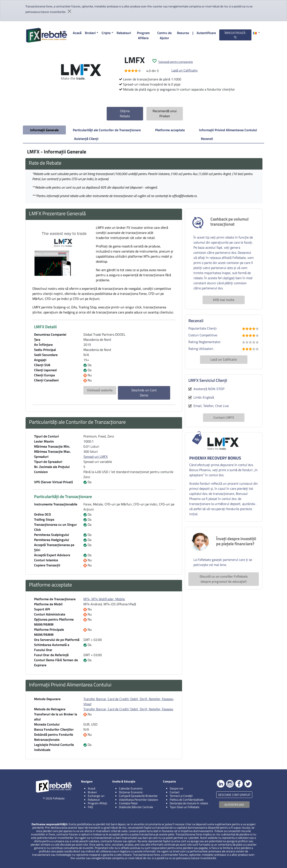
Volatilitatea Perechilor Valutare (138, 800)
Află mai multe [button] (224, 300)
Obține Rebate (125, 113)
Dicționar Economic (131, 792)
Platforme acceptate (170, 130)
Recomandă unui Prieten (165, 113)
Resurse (183, 33)
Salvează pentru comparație (176, 62)
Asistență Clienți (86, 139)
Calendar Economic (131, 788)
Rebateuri (124, 33)
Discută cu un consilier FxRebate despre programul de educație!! (224, 579)
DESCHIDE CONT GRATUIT (234, 795)
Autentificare (206, 33)
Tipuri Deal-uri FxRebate (185, 807)
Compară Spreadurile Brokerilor (138, 796)
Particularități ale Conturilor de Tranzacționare (107, 130)
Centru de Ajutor (164, 35)
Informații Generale (44, 130)
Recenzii (207, 139)
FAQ (90, 807)
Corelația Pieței (128, 803)
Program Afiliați (97, 803)
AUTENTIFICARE (234, 805)
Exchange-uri (96, 796)
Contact (175, 792)
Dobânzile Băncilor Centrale (136, 807)
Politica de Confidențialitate (187, 800)
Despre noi (176, 788)
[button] (257, 33)
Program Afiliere (143, 35)
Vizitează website (100, 390)
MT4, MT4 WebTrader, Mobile (104, 599)
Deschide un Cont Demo (144, 393)
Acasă (77, 33)
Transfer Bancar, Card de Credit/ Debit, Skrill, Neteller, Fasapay (128, 709)
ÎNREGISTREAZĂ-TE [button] (235, 35)
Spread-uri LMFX (96, 457)
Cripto (106, 33)
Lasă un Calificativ (185, 70)
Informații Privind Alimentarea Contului (228, 130)
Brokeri (90, 33)
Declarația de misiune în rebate (189, 803)
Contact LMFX (224, 417)
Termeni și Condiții (181, 796)
